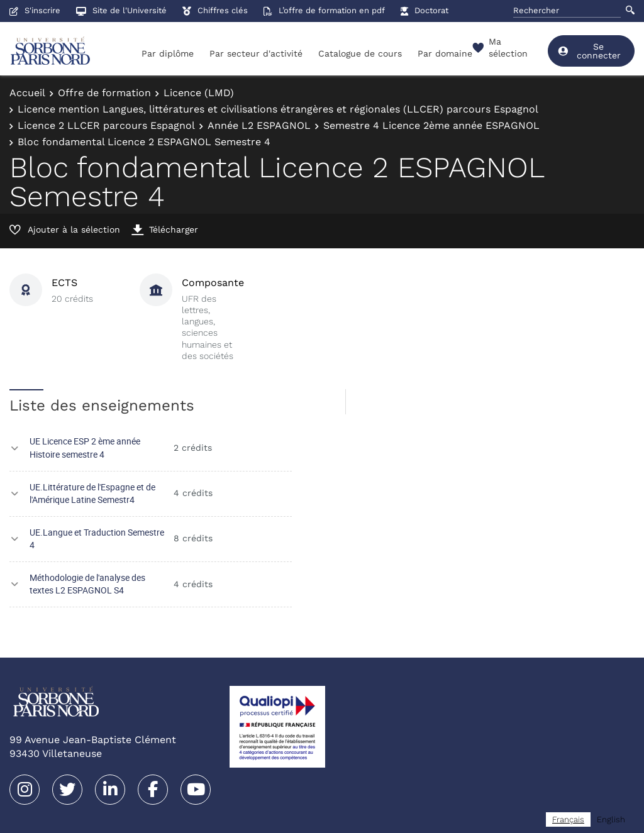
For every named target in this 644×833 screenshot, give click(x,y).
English (611, 819)
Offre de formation (104, 93)
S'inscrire (35, 10)
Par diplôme (168, 53)
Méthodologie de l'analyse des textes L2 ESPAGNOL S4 (87, 584)
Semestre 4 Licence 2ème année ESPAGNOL (431, 125)
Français (568, 819)
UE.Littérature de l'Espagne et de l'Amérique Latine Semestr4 (92, 494)
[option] (611, 819)
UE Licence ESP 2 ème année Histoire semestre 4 (85, 448)
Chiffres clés (215, 10)
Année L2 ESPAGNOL (259, 125)
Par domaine (445, 53)
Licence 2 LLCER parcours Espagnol (106, 125)
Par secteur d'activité (256, 53)
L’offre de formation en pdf (324, 10)
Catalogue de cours (360, 53)
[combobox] (568, 819)
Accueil (27, 93)
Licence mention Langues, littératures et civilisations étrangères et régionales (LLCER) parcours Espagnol (278, 109)
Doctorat (425, 10)
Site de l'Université (121, 10)
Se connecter (589, 51)
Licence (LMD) (199, 93)
